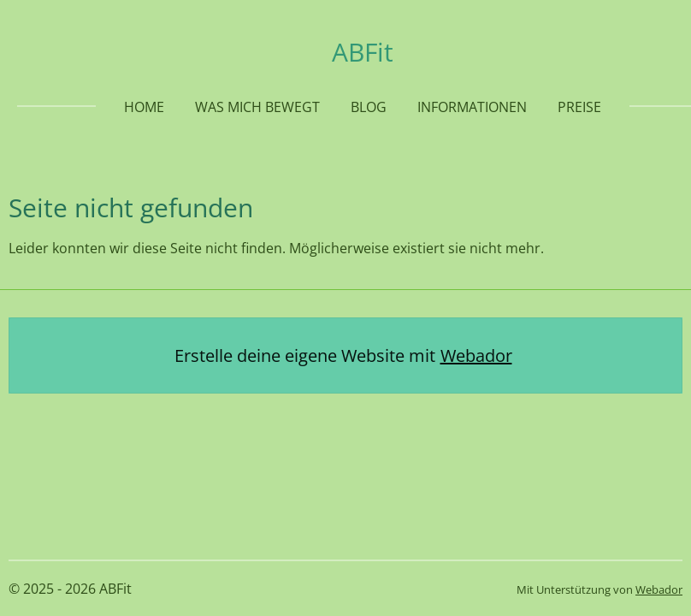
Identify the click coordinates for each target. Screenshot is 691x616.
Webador (476, 355)
